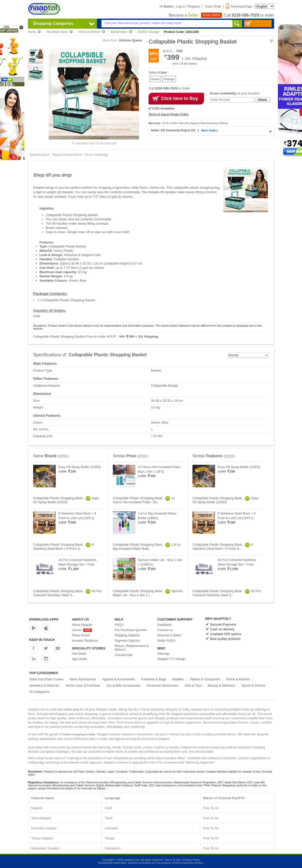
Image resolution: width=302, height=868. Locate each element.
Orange (169, 79)
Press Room (81, 635)
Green (155, 79)
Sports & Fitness (253, 685)
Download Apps (44, 619)
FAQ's (119, 625)
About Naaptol (82, 625)
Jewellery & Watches (44, 685)
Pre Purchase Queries (131, 630)
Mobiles (178, 679)
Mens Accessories (83, 679)
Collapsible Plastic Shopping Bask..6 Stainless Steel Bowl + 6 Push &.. (63, 547)
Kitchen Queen (131, 40)
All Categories (39, 692)
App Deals (79, 659)
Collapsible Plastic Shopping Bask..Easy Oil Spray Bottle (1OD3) (66, 500)
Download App (239, 6)
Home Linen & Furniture (83, 685)
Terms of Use (172, 860)
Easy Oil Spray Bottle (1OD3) (80, 467)
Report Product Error (67, 155)
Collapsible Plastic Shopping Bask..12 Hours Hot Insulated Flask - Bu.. (144, 500)
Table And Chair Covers (46, 679)
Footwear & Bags (154, 679)
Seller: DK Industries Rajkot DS (173, 130)
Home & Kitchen (238, 679)
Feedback (164, 625)
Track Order (213, 6)
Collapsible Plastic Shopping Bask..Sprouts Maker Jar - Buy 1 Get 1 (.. (148, 593)
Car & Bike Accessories (123, 685)
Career (82, 630)
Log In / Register (188, 6)
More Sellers (209, 130)
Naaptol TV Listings (171, 659)
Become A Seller (169, 635)
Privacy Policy (191, 860)
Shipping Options (127, 635)
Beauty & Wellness (221, 685)
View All (63, 456)
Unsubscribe (124, 655)
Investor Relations (85, 641)
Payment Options (127, 641)
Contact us (165, 630)
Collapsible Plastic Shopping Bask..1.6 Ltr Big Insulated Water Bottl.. (147, 547)
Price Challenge (97, 155)
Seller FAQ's (166, 641)
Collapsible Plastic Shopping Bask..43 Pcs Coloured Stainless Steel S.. (67, 593)
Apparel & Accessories (119, 679)
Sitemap (163, 654)
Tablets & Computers (205, 679)
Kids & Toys (193, 685)
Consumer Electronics (162, 685)
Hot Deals (79, 654)
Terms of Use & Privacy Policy (169, 114)
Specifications (39, 155)
